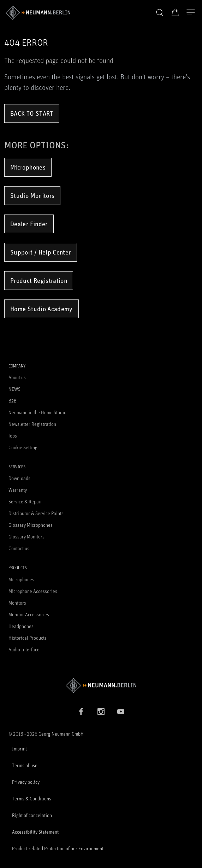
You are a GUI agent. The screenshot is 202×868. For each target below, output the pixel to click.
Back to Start (32, 113)
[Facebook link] (81, 712)
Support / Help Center (41, 252)
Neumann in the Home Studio (37, 412)
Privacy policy (26, 782)
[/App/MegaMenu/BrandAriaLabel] (38, 13)
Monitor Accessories (29, 614)
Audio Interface (24, 649)
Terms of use (25, 765)
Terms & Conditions (32, 798)
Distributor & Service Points (36, 513)
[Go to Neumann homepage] (101, 686)
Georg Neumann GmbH (61, 734)
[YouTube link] (121, 712)
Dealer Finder (29, 224)
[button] (160, 13)
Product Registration (39, 280)
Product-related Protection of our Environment (58, 848)
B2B (13, 401)
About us (17, 377)
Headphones (21, 626)
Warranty (18, 490)
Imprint (19, 749)
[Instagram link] (101, 712)
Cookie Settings (24, 447)
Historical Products (28, 638)
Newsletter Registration (32, 424)
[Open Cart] (175, 12)
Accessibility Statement (35, 832)
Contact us (19, 548)
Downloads (19, 478)
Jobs (13, 436)
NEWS (14, 389)
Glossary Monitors (26, 536)
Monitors (17, 603)
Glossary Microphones (31, 525)
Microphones (28, 167)
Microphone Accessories (33, 591)
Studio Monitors (32, 195)
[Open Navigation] (191, 13)
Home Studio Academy (41, 309)
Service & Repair (25, 501)
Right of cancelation (32, 815)
